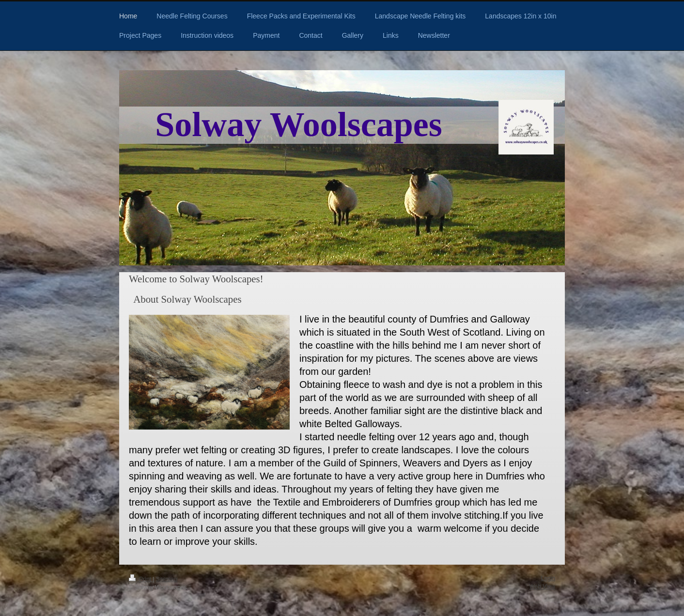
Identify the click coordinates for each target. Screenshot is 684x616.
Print (141, 579)
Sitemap (167, 579)
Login (548, 578)
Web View (542, 586)
